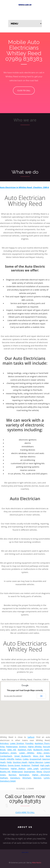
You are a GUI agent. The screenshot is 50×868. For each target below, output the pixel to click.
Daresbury (15, 778)
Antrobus (4, 743)
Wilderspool (17, 771)
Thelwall (35, 765)
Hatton (18, 759)
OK (41, 696)
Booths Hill (5, 771)
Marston (37, 778)
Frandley (29, 743)
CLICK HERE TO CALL (25, 812)
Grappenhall (35, 759)
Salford (31, 737)
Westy (39, 771)
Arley (2, 746)
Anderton (26, 765)
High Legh (45, 765)
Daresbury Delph (8, 781)
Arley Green (43, 753)
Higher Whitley (35, 746)
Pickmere (4, 768)
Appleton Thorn (42, 743)
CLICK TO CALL (22, 90)
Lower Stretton (17, 743)
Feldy (9, 762)
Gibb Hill (12, 750)
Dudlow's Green (8, 753)
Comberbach (6, 756)
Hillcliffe (10, 759)
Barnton (12, 775)
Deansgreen (29, 771)
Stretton (23, 746)
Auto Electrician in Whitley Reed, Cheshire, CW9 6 (24, 187)
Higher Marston (36, 762)
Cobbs (26, 759)
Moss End (38, 756)
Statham (4, 778)
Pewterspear (12, 746)
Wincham (27, 778)
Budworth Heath (41, 750)
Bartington (24, 775)
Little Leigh (33, 768)
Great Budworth (23, 756)
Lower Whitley (27, 753)
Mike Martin (37, 863)
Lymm (47, 778)
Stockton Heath (20, 762)
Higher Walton (18, 768)
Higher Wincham (41, 775)
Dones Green (14, 765)
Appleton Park (25, 750)
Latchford (45, 768)
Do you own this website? (13, 696)
